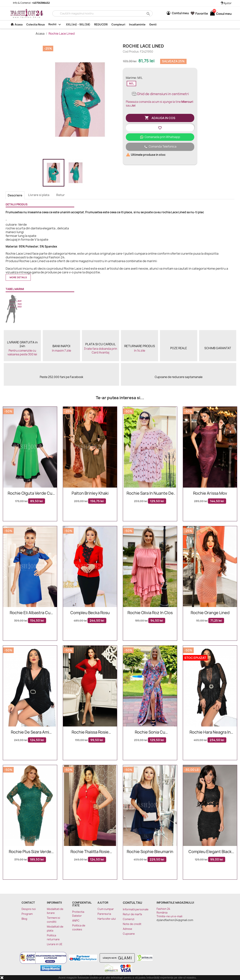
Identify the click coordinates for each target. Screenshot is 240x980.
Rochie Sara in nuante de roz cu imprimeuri (150, 493)
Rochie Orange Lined (210, 613)
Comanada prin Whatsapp (160, 137)
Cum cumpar (106, 909)
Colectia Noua (35, 24)
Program (27, 914)
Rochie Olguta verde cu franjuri (30, 493)
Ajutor (226, 3)
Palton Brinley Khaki (90, 493)
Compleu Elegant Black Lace (210, 852)
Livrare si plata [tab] (39, 195)
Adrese (127, 929)
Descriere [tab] (15, 195)
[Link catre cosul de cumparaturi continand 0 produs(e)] (212, 14)
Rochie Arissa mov (210, 493)
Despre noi (29, 909)
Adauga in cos (160, 118)
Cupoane (129, 934)
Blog (24, 919)
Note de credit (132, 924)
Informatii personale (136, 909)
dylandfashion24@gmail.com (175, 920)
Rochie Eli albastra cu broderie (30, 613)
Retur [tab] (60, 195)
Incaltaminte (137, 24)
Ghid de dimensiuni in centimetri (160, 94)
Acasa (16, 24)
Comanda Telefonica (160, 147)
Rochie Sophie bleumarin (150, 852)
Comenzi (129, 919)
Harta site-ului (107, 919)
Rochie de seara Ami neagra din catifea (30, 732)
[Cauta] (102, 13)
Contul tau (132, 903)
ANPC (76, 921)
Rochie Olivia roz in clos (150, 613)
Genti (153, 24)
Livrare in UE (55, 944)
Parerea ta (104, 914)
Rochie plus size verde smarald (30, 852)
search (148, 14)
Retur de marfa (132, 914)
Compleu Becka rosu (90, 613)
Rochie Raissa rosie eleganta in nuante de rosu (90, 732)
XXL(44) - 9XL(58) (78, 24)
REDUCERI (101, 24)
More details (18, 277)
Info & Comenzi (29, 3)
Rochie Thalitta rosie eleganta (90, 852)
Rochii (55, 25)
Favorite (199, 13)
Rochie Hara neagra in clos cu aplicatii (210, 732)
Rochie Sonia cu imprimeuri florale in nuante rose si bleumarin (150, 732)
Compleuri (118, 24)
